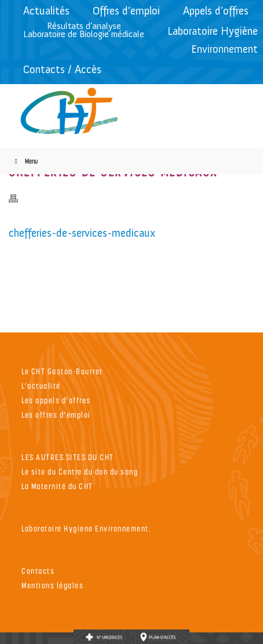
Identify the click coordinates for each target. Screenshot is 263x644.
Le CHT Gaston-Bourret (62, 371)
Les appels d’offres (56, 400)
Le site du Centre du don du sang (80, 471)
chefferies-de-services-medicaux (82, 233)
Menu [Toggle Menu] (25, 161)
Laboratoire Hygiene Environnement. (86, 528)
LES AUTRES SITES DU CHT (68, 457)
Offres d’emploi (126, 11)
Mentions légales (52, 585)
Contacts (38, 571)
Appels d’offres (216, 11)
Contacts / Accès (62, 69)
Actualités (46, 11)
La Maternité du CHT (57, 486)
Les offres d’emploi (56, 415)
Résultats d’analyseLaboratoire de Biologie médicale (84, 30)
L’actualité (41, 386)
